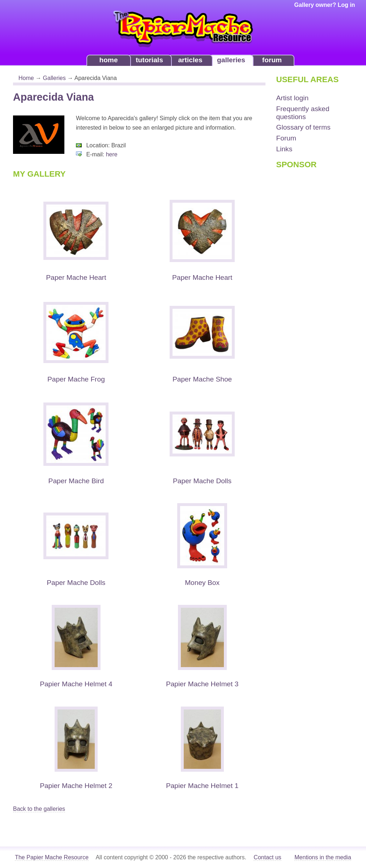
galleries (231, 60)
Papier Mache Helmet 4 (76, 684)
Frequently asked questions (303, 113)
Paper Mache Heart (76, 277)
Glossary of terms (303, 127)
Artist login (293, 98)
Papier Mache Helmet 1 (202, 786)
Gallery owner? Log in (325, 5)
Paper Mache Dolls (202, 481)
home (108, 60)
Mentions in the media (323, 857)
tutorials (149, 60)
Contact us (267, 857)
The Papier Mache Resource (52, 857)
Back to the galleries (39, 809)
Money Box (202, 583)
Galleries (54, 78)
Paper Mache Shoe (202, 379)
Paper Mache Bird (76, 481)
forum (272, 60)
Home (26, 78)
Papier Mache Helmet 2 (76, 786)
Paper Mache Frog (76, 379)
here (112, 154)
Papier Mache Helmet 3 (202, 684)
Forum (286, 138)
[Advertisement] (305, 288)
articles (190, 60)
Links (284, 149)
